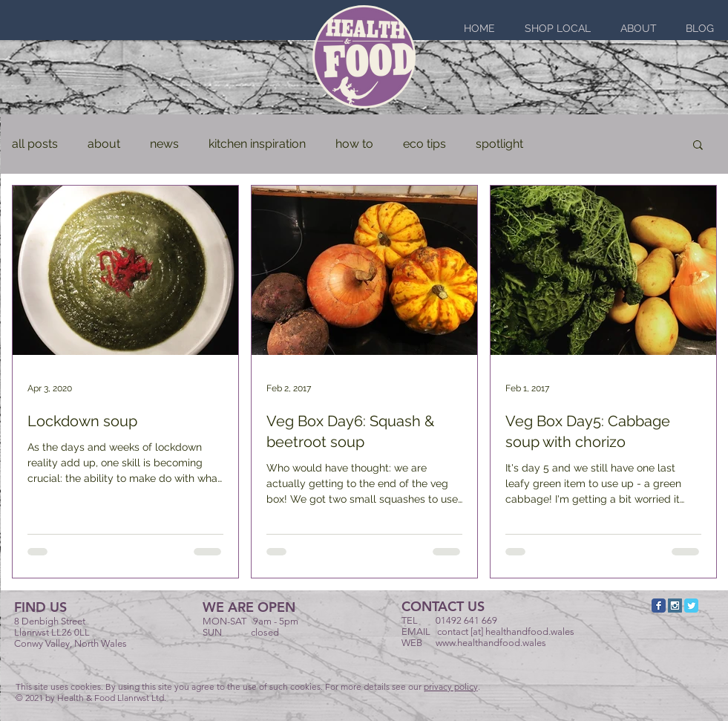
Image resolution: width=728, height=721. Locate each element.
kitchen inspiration (257, 144)
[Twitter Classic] (691, 606)
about (104, 144)
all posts (35, 144)
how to (354, 144)
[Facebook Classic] (659, 606)
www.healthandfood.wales (491, 643)
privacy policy (451, 686)
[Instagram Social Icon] (675, 606)
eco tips (424, 144)
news (164, 144)
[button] (698, 146)
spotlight (499, 144)
